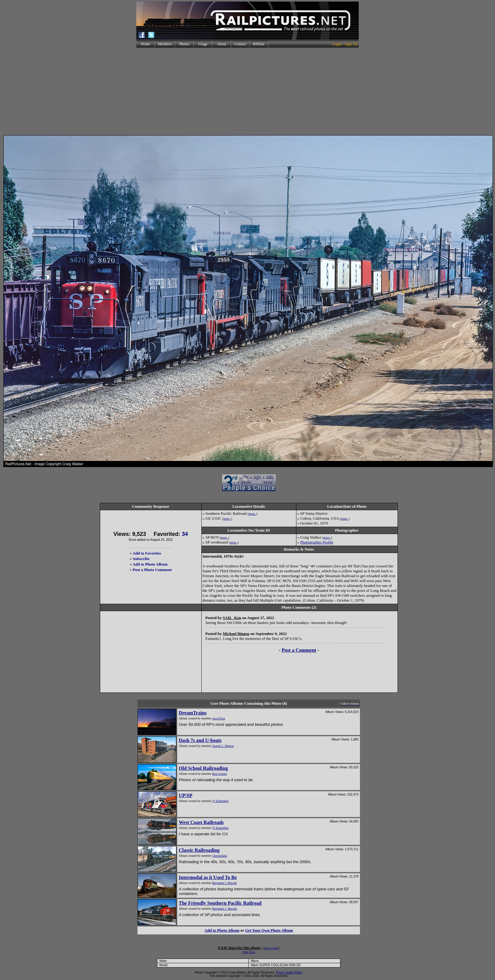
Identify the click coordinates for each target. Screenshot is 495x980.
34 (185, 534)
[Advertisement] (248, 91)
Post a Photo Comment (152, 570)
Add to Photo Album (150, 564)
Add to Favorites (147, 553)
